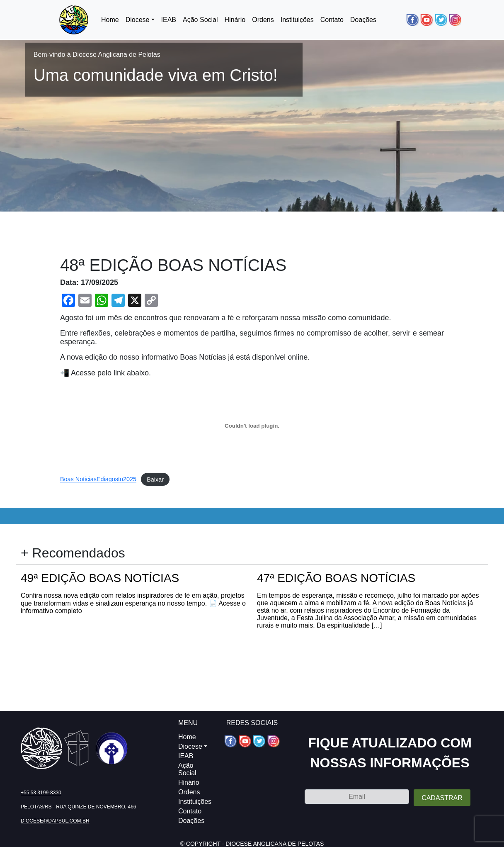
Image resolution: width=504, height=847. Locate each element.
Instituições (297, 20)
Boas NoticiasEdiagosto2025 (98, 479)
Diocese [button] (138, 20)
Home (110, 20)
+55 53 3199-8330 (41, 793)
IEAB (169, 20)
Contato (332, 20)
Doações (363, 20)
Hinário (235, 20)
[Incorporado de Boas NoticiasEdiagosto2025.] (252, 426)
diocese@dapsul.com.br (55, 821)
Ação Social (200, 20)
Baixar (155, 479)
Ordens (263, 20)
